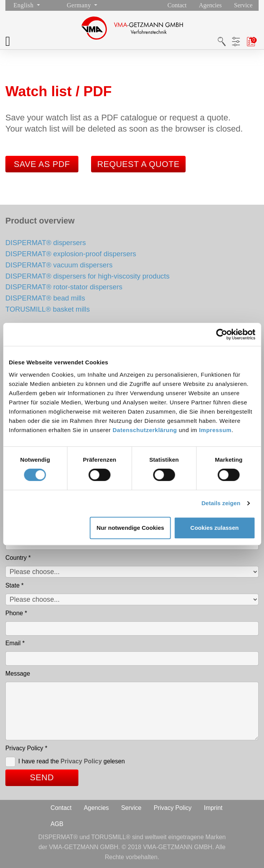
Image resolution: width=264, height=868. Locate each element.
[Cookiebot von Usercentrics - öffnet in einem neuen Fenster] (222, 334)
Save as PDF (42, 164)
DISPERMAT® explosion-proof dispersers (71, 254)
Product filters (236, 42)
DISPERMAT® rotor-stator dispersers (64, 287)
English (24, 5)
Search (222, 42)
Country (18, 558)
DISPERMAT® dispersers (46, 243)
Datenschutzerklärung (145, 430)
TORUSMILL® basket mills (48, 309)
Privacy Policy (26, 748)
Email (15, 643)
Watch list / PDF (251, 42)
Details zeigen (221, 503)
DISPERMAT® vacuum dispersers (59, 265)
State (15, 585)
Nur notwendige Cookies (130, 528)
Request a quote (139, 164)
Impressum (215, 430)
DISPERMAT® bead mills (45, 298)
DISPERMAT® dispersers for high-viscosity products (87, 276)
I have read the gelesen (72, 761)
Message (18, 674)
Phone (16, 613)
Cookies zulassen (214, 528)
